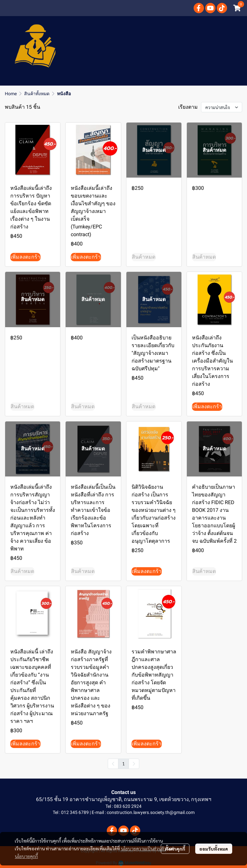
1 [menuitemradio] (123, 763)
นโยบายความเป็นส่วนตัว (144, 848)
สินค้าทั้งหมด (37, 94)
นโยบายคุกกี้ (26, 856)
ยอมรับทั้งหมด (214, 849)
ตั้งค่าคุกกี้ (175, 849)
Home (11, 94)
